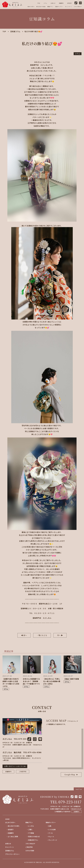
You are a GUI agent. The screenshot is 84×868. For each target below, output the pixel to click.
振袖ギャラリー (51, 822)
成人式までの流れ (41, 7)
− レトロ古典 (51, 829)
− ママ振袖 (30, 833)
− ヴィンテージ (51, 840)
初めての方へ (31, 7)
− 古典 (48, 826)
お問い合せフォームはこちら (14, 766)
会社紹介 (70, 3)
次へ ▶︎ (60, 635)
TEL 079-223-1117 (66, 802)
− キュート (50, 837)
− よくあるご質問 (12, 837)
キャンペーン (68, 7)
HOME (7, 819)
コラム (45, 3)
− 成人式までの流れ (12, 826)
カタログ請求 (30, 851)
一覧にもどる (42, 635)
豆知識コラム (10, 851)
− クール (49, 833)
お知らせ (53, 3)
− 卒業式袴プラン (32, 840)
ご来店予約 (23, 772)
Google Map (70, 774)
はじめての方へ (10, 822)
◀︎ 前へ (24, 635)
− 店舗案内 (9, 833)
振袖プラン (50, 7)
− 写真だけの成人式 (33, 837)
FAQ (39, 3)
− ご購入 (29, 829)
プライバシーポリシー (12, 854)
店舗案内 (61, 3)
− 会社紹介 (9, 829)
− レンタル (30, 826)
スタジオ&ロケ (78, 7)
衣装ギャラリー (59, 7)
